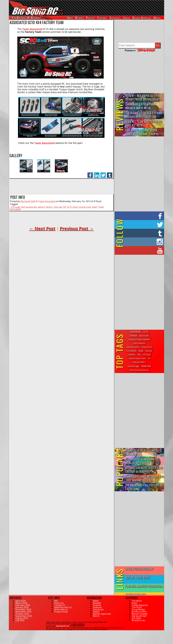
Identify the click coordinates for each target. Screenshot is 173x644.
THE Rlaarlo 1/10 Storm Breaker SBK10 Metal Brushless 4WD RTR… (140, 106)
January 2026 (22, 607)
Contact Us (60, 605)
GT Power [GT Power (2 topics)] (147, 355)
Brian (135, 603)
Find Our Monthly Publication (144, 586)
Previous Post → (77, 228)
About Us (59, 603)
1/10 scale (15, 207)
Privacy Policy (61, 612)
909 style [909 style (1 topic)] (149, 351)
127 (10, 632)
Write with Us (61, 609)
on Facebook (140, 216)
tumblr (110, 174)
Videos (127, 18)
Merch (157, 18)
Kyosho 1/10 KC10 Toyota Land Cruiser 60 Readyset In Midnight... (144, 470)
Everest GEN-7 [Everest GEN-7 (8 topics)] (139, 362)
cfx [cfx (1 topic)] (149, 358)
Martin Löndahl (140, 614)
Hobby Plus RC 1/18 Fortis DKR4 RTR (142, 452)
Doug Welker (138, 609)
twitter (103, 174)
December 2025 (23, 609)
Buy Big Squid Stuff (138, 577)
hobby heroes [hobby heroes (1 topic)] (147, 347)
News (70, 18)
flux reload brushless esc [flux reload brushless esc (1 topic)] (139, 370)
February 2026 (23, 605)
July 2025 (20, 620)
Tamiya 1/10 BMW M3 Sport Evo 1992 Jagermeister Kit (145, 478)
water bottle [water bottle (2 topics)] (144, 336)
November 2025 (24, 612)
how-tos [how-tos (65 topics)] (146, 366)
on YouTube (142, 250)
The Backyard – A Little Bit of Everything (144, 487)
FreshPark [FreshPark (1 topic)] (132, 355)
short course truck (82, 207)
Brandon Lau (138, 620)
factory (49, 207)
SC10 (69, 207)
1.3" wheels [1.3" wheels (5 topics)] (132, 351)
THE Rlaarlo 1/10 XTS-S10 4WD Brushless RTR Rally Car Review (144, 115)
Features (102, 18)
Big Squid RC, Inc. (63, 626)
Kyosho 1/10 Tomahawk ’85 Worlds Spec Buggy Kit (142, 461)
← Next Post (42, 228)
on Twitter (143, 224)
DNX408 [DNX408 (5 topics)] (133, 336)
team (95, 207)
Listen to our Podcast (139, 569)
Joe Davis (136, 618)
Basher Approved (142, 18)
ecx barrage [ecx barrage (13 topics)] (134, 366)
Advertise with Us (63, 607)
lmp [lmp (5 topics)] (139, 355)
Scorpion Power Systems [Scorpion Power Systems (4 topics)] (139, 339)
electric (41, 207)
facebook (90, 174)
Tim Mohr (137, 601)
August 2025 (22, 618)
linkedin (97, 174)
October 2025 (22, 614)
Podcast (90, 18)
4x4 (23, 207)
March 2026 (21, 603)
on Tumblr (143, 233)
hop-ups (58, 207)
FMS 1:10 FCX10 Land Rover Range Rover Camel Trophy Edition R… (142, 132)
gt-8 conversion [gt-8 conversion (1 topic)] (139, 343)
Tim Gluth (137, 607)
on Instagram (139, 242)
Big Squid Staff (28, 201)
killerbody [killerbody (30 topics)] (136, 332)
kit (65, 207)
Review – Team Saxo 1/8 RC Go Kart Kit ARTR (144, 123)
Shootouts (115, 18)
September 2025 (24, 616)
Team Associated (44, 143)
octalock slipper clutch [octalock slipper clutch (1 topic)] (137, 358)
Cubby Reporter (140, 605)
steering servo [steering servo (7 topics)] (133, 347)
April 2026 (20, 601)
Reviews (79, 18)
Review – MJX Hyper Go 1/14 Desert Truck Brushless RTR (143, 97)
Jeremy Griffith (139, 612)
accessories (31, 207)
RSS (56, 601)
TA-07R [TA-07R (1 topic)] (146, 332)
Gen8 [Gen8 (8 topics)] (141, 351)
